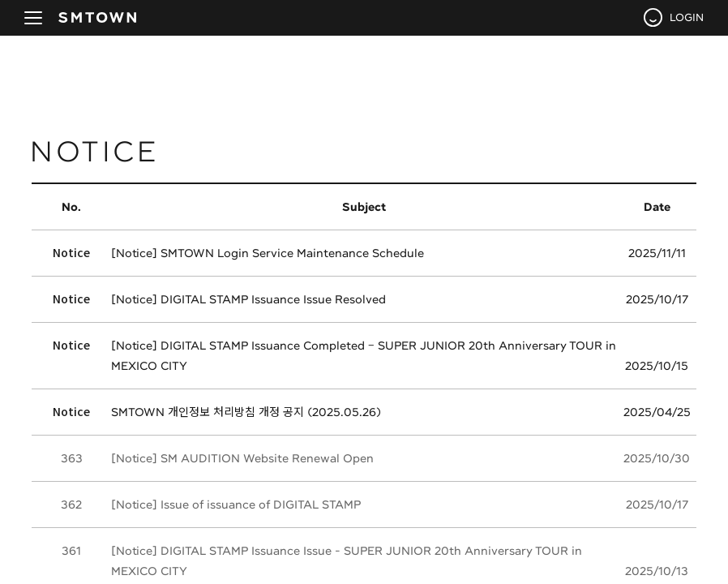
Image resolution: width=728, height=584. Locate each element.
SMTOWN (97, 18)
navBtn (33, 18)
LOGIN (687, 17)
